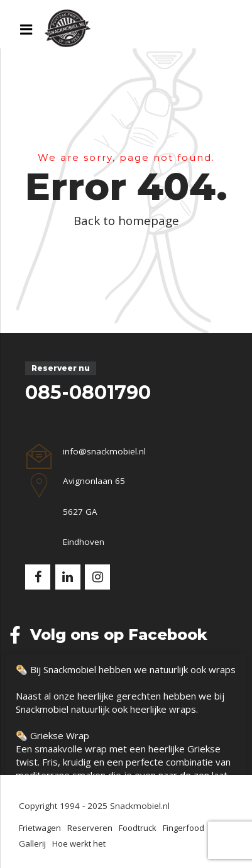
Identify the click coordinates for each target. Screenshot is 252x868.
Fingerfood (184, 828)
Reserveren (90, 828)
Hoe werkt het (79, 843)
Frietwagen (40, 828)
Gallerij (32, 843)
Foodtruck (138, 828)
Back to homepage (126, 220)
